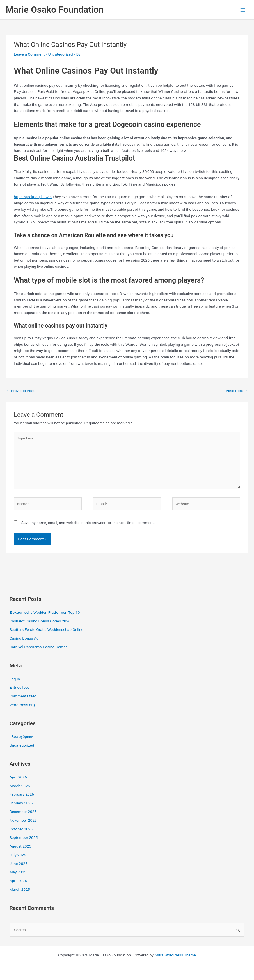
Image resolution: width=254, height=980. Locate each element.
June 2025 (19, 864)
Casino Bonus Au (24, 638)
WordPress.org (22, 705)
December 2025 (23, 812)
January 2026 (21, 803)
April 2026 (18, 777)
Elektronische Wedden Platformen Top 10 (45, 612)
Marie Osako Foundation (55, 10)
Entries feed (20, 687)
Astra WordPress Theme (175, 955)
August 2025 (20, 846)
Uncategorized (61, 54)
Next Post (237, 391)
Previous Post (20, 391)
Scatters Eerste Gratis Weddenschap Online (46, 629)
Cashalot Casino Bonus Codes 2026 (40, 621)
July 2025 (18, 855)
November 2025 (23, 820)
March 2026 (20, 786)
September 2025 (24, 837)
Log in (15, 679)
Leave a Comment (29, 54)
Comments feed (23, 696)
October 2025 (21, 829)
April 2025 (18, 881)
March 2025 (20, 889)
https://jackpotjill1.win (33, 197)
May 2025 (18, 872)
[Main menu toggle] (243, 10)
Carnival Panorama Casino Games (39, 647)
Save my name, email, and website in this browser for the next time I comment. (88, 523)
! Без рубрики (22, 736)
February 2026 (22, 794)
